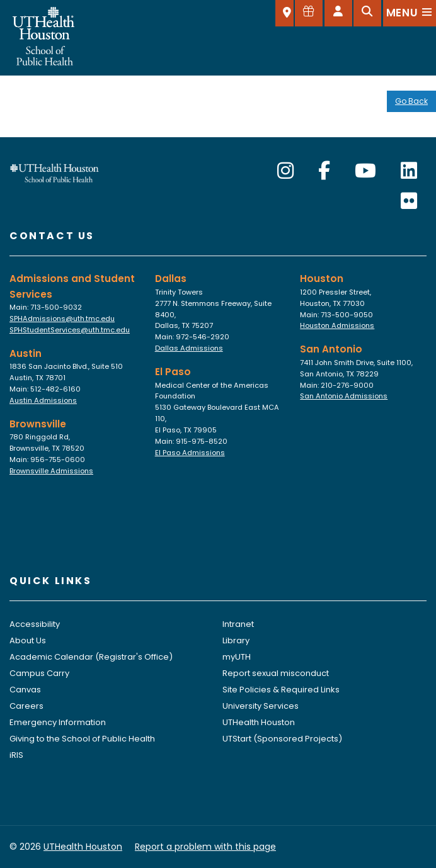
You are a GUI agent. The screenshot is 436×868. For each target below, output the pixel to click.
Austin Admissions (43, 400)
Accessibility (35, 624)
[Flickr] (409, 201)
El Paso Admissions (190, 453)
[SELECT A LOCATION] (284, 13)
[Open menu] (410, 13)
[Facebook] (324, 171)
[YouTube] (365, 171)
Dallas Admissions (189, 348)
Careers (26, 706)
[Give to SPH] (309, 13)
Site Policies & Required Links (281, 690)
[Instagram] (285, 171)
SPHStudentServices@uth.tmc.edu (70, 330)
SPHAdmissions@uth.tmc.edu (62, 318)
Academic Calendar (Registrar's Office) (91, 657)
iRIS (16, 755)
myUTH (237, 657)
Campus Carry (39, 673)
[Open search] (367, 13)
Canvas (25, 690)
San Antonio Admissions (344, 396)
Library (236, 640)
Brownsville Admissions (51, 471)
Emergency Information (58, 722)
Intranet (238, 624)
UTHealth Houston (259, 722)
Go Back (411, 101)
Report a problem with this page (205, 847)
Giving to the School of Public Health (82, 739)
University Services (261, 706)
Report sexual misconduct (276, 673)
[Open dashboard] (338, 13)
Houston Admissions (337, 325)
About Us (28, 640)
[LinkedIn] (409, 171)
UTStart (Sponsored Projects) (282, 739)
